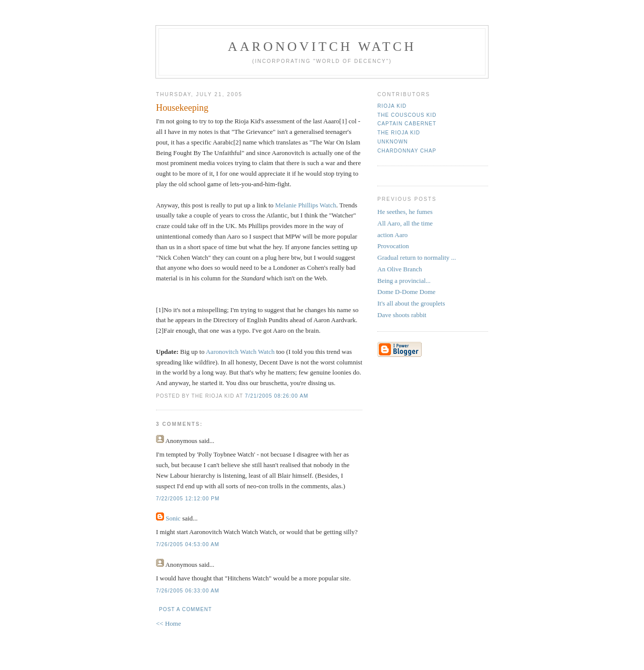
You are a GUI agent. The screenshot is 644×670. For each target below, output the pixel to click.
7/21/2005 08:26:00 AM (277, 396)
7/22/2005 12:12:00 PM (188, 499)
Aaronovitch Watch (322, 47)
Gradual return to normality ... (417, 257)
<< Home (169, 623)
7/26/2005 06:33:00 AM (188, 591)
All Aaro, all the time (405, 223)
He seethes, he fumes (405, 212)
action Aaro (392, 235)
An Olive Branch (400, 269)
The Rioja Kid (399, 133)
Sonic (173, 518)
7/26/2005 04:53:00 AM (188, 544)
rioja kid (392, 106)
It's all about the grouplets (411, 303)
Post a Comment (185, 609)
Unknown (393, 142)
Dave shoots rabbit (402, 315)
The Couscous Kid (407, 115)
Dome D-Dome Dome (407, 292)
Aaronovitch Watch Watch (241, 352)
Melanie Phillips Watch (306, 205)
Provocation (393, 246)
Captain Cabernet (407, 124)
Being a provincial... (404, 281)
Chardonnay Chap (407, 151)
